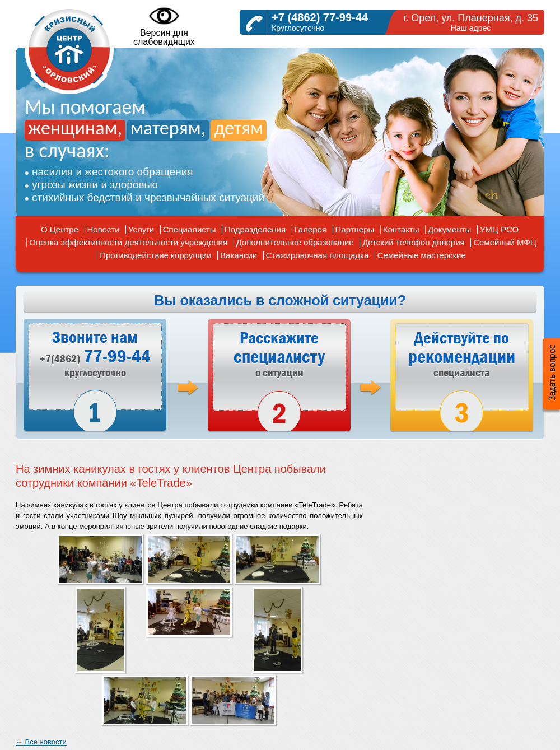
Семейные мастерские (422, 255)
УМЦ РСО (499, 229)
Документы (449, 229)
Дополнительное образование (295, 242)
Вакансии (239, 255)
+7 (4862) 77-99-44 (320, 17)
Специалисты (190, 229)
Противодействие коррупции (155, 255)
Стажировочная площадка (318, 255)
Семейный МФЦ (505, 242)
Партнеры (355, 229)
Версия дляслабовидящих (164, 26)
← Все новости (41, 742)
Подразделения (255, 229)
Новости (104, 229)
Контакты (401, 229)
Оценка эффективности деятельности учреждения (128, 242)
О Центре (60, 229)
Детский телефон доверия (414, 242)
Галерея (311, 229)
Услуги (141, 229)
